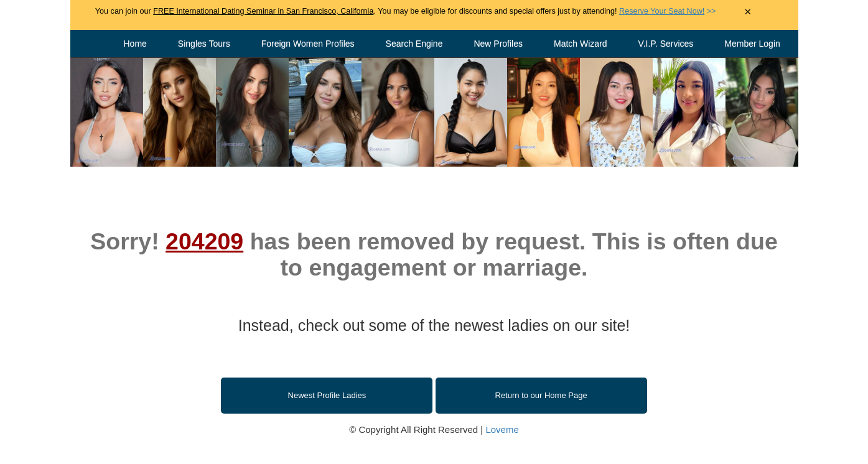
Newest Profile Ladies (327, 395)
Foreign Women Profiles (308, 44)
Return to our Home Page (541, 395)
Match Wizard (581, 44)
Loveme (502, 429)
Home (135, 44)
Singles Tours (204, 44)
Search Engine (414, 44)
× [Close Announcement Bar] (748, 12)
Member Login (752, 44)
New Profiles (498, 44)
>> (667, 11)
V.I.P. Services (666, 44)
